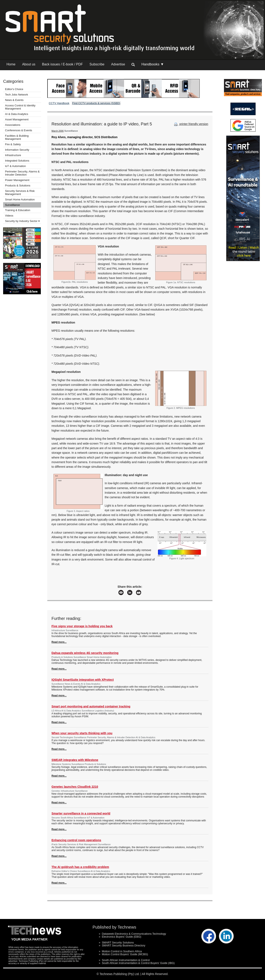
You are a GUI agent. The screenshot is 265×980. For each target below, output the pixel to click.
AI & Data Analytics (17, 114)
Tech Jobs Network (17, 95)
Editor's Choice (14, 89)
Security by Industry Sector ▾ (22, 221)
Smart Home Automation (20, 199)
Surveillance (12, 205)
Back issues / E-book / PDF (62, 64)
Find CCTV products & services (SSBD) (96, 103)
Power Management (17, 180)
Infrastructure (13, 155)
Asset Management (17, 119)
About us (29, 64)
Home (11, 64)
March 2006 (58, 131)
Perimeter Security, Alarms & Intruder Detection (22, 173)
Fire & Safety (13, 144)
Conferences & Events (19, 130)
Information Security (17, 150)
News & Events (14, 100)
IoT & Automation (15, 166)
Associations (13, 125)
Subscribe (97, 64)
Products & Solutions (18, 185)
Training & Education (18, 210)
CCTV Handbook (59, 103)
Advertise (118, 64)
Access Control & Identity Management (20, 107)
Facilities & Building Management (17, 137)
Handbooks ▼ (153, 64)
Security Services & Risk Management (20, 192)
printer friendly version (191, 124)
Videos (9, 216)
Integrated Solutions (17, 161)
